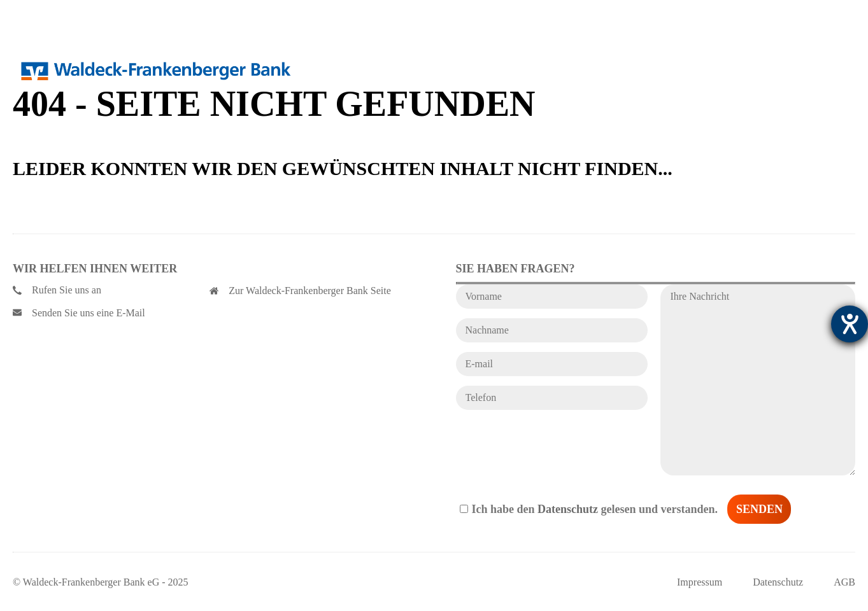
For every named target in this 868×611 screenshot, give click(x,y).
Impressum (700, 582)
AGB (844, 582)
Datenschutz (568, 509)
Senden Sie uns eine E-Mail (79, 313)
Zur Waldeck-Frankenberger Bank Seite (300, 291)
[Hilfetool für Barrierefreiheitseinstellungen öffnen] (850, 324)
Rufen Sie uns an (57, 290)
